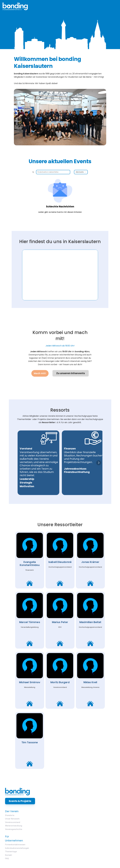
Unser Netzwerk (103, 822)
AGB (89, 861)
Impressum (60, 861)
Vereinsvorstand (103, 826)
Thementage (72, 830)
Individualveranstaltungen (78, 826)
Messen (44, 818)
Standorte (101, 818)
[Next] (100, 465)
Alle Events (81, 178)
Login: (45, 847)
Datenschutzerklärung (76, 861)
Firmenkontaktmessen (76, 822)
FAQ (68, 838)
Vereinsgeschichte (104, 834)
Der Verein (103, 813)
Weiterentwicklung (104, 830)
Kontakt (69, 834)
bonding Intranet (49, 849)
